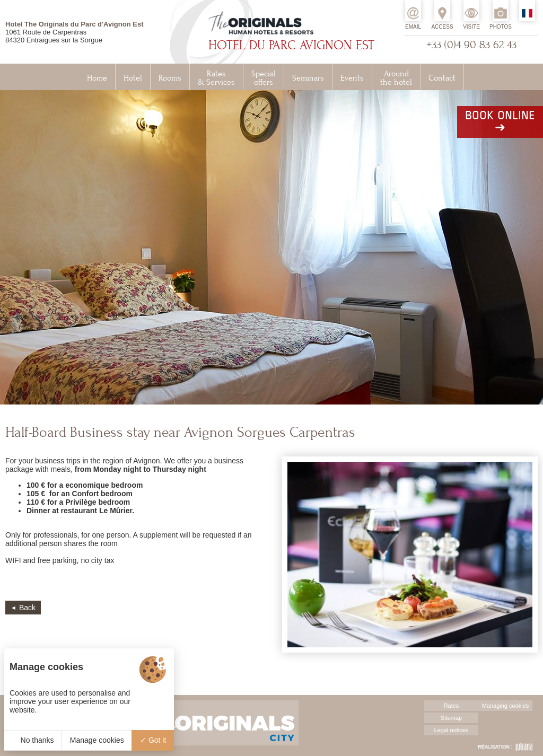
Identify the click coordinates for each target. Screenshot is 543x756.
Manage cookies (97, 740)
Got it (153, 740)
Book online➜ (500, 122)
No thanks (33, 740)
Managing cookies (506, 706)
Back (27, 608)
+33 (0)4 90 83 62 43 (471, 45)
